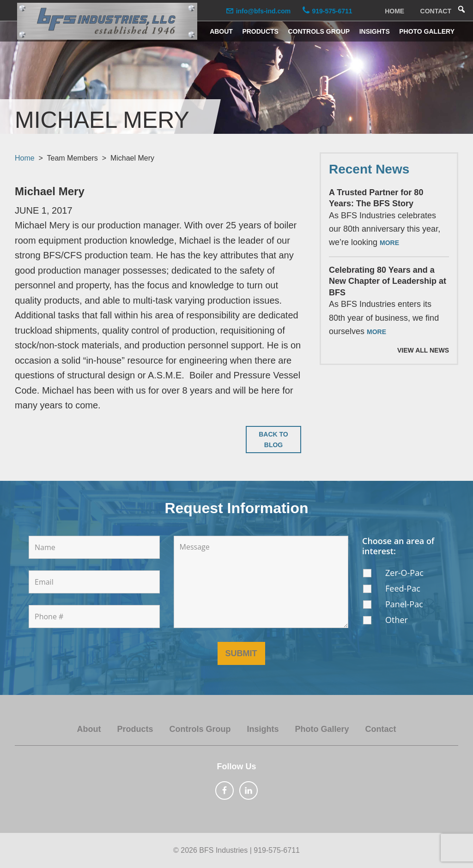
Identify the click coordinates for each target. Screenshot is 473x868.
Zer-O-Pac (404, 573)
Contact (381, 729)
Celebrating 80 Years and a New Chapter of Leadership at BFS (388, 281)
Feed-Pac (403, 588)
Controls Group (200, 729)
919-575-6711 (332, 11)
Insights (263, 729)
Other (397, 620)
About (89, 729)
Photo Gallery (322, 729)
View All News (423, 350)
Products (135, 729)
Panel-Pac (404, 604)
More (389, 243)
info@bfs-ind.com (264, 11)
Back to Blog (273, 440)
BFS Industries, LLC (107, 21)
